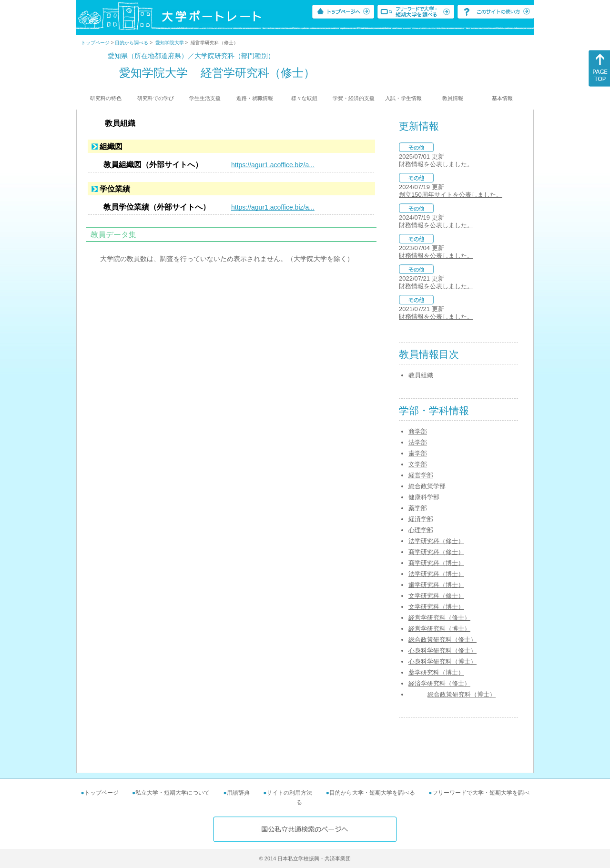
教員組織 (421, 375)
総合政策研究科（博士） (462, 694)
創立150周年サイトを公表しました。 (451, 195)
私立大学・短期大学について (173, 793)
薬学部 (418, 508)
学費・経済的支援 (354, 98)
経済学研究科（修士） (439, 683)
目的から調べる (132, 43)
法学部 (418, 442)
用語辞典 (238, 793)
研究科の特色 (106, 98)
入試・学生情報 (403, 98)
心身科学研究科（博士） (442, 661)
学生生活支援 (205, 98)
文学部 (418, 464)
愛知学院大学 (170, 43)
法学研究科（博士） (436, 574)
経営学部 (421, 475)
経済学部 (421, 519)
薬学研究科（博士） (436, 672)
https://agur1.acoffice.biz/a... (273, 165)
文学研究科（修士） (436, 596)
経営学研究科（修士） (439, 618)
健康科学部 (424, 497)
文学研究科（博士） (436, 607)
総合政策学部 (427, 486)
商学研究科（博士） (436, 563)
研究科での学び (156, 98)
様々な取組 (304, 98)
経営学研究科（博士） (439, 629)
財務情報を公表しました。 (436, 164)
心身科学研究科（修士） (442, 651)
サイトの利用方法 (289, 793)
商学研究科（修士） (436, 552)
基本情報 (502, 98)
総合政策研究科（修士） (442, 640)
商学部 (418, 431)
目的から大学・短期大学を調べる (372, 793)
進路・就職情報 (255, 98)
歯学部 (418, 453)
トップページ (95, 43)
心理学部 (421, 530)
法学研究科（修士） (436, 541)
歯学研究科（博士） (436, 585)
